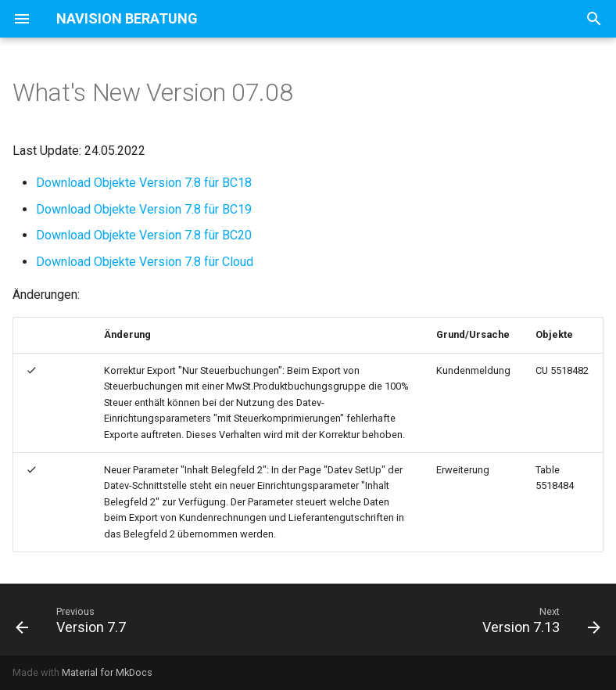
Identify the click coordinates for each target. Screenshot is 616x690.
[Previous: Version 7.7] (74, 620)
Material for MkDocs (107, 672)
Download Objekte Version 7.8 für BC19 (144, 209)
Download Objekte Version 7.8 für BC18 (144, 183)
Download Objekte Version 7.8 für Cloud (145, 262)
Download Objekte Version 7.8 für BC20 (144, 235)
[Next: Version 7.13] (538, 620)
